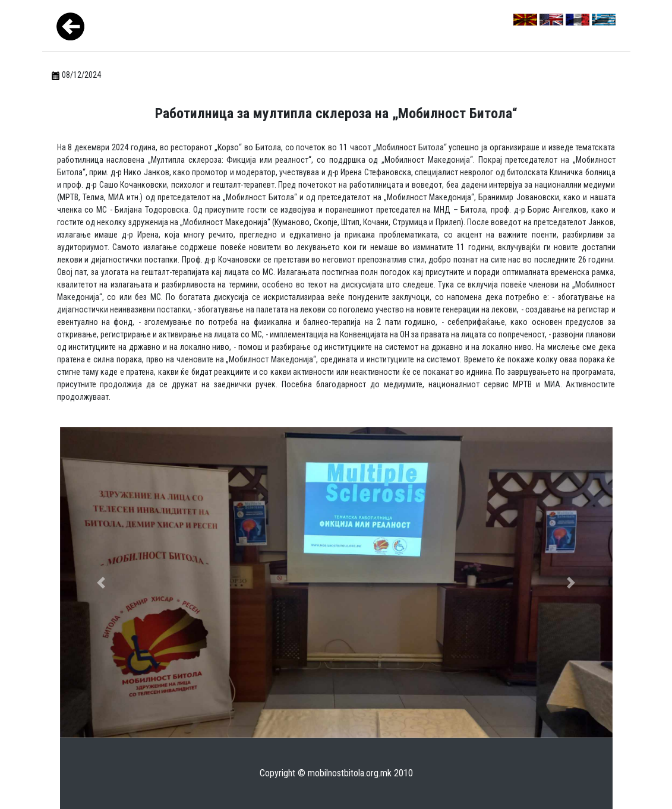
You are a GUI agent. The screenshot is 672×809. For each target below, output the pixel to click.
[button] (102, 583)
